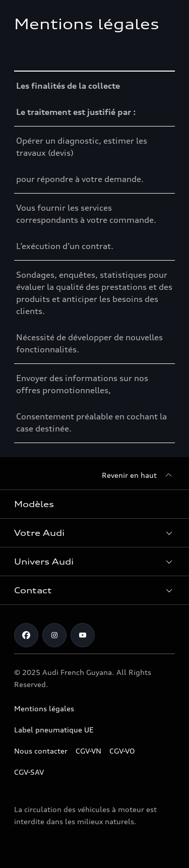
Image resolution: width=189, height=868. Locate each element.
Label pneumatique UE (54, 730)
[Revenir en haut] (138, 475)
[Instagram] (54, 635)
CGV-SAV (29, 772)
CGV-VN (88, 751)
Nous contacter (41, 751)
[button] (94, 533)
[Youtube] (83, 635)
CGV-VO (122, 751)
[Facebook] (26, 635)
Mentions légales (44, 708)
